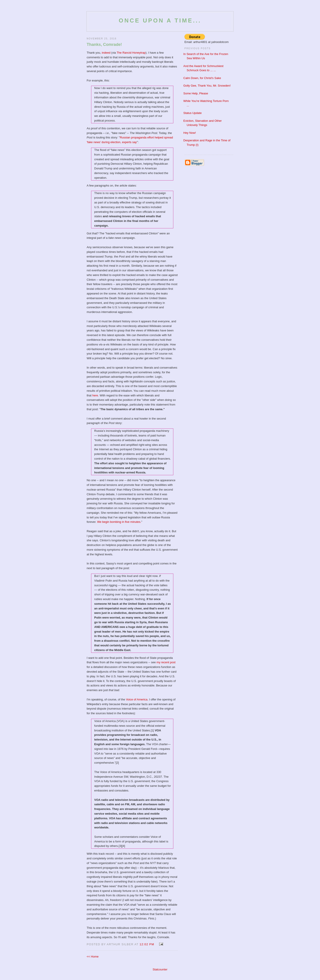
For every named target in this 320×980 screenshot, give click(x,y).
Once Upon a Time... (160, 20)
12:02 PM (147, 944)
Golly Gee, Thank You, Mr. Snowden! (207, 86)
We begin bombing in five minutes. (119, 522)
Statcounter (160, 969)
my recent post (166, 662)
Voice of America (137, 699)
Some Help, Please (196, 93)
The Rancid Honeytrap (131, 53)
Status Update (192, 113)
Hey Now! (190, 133)
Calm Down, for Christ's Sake (202, 78)
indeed (106, 53)
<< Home (93, 957)
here (95, 395)
